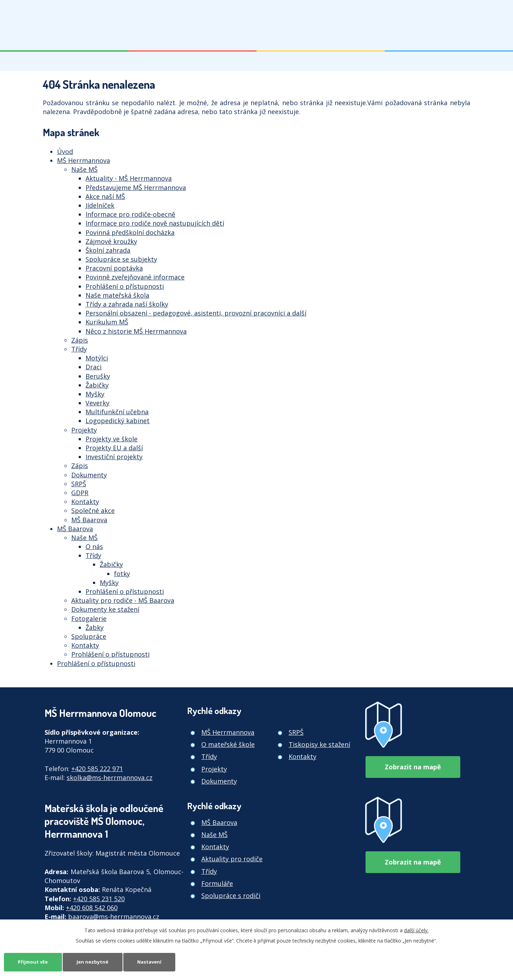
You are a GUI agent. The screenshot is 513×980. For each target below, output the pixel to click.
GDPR (80, 493)
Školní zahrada (108, 250)
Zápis (80, 340)
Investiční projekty (114, 457)
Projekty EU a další (114, 448)
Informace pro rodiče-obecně (130, 214)
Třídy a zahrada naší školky (127, 304)
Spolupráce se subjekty (121, 259)
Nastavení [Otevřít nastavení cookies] (159, 962)
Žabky (95, 627)
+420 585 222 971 (97, 769)
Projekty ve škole (112, 439)
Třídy (79, 349)
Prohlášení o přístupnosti (125, 286)
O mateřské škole (228, 744)
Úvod (65, 152)
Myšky (95, 394)
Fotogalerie (89, 619)
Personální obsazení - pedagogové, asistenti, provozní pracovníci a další (196, 313)
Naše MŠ (84, 169)
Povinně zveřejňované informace (135, 277)
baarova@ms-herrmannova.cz (114, 917)
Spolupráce (89, 636)
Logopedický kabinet (118, 421)
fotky (122, 574)
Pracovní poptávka (114, 268)
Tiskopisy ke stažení (319, 744)
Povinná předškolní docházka (130, 232)
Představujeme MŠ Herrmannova (136, 188)
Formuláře (217, 883)
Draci (94, 367)
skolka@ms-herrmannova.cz (110, 778)
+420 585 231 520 (99, 899)
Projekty (84, 430)
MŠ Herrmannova (84, 160)
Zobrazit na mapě (413, 764)
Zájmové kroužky (111, 241)
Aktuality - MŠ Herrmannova (129, 178)
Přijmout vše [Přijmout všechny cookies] (35, 962)
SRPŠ (79, 484)
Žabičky (97, 385)
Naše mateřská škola (117, 295)
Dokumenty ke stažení (105, 609)
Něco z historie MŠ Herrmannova (136, 331)
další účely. (416, 930)
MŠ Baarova (89, 520)
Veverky (97, 403)
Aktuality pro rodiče (232, 859)
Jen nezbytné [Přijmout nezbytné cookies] (99, 962)
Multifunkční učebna (117, 412)
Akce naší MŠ (105, 196)
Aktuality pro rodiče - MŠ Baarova (123, 600)
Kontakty (85, 502)
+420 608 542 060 (92, 908)
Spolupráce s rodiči (231, 896)
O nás (94, 547)
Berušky (98, 376)
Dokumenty (89, 475)
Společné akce (93, 510)
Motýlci (97, 358)
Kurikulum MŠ (107, 322)
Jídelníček (100, 205)
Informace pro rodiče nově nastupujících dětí (155, 223)
